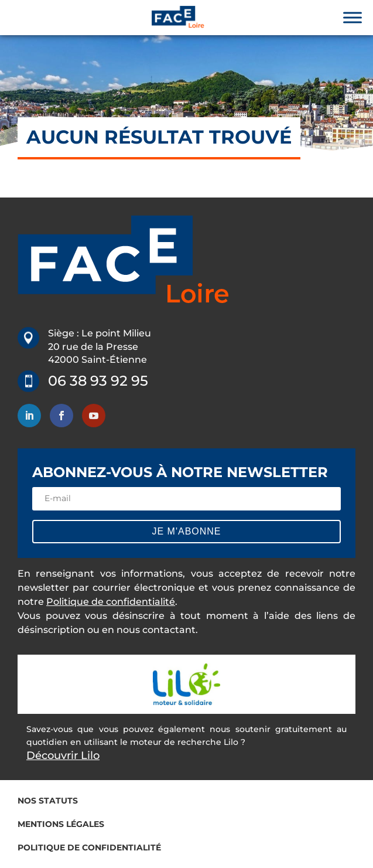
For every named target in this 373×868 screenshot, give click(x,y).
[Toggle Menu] (353, 17)
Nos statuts (48, 801)
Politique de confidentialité (111, 602)
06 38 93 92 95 (98, 381)
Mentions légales (61, 824)
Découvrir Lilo (63, 755)
